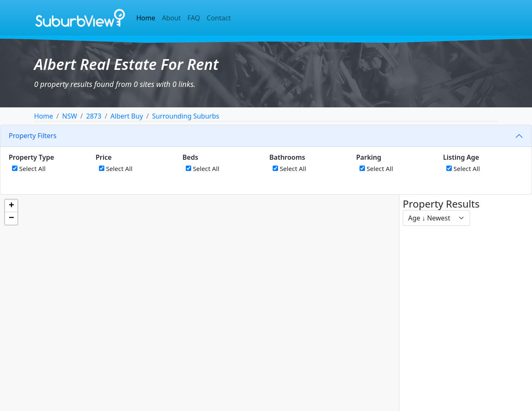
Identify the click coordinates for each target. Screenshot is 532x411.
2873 (94, 116)
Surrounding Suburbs (186, 116)
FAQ (194, 18)
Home (146, 18)
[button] (11, 206)
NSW (69, 116)
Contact (219, 18)
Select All (29, 168)
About (171, 18)
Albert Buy (127, 116)
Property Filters (33, 136)
